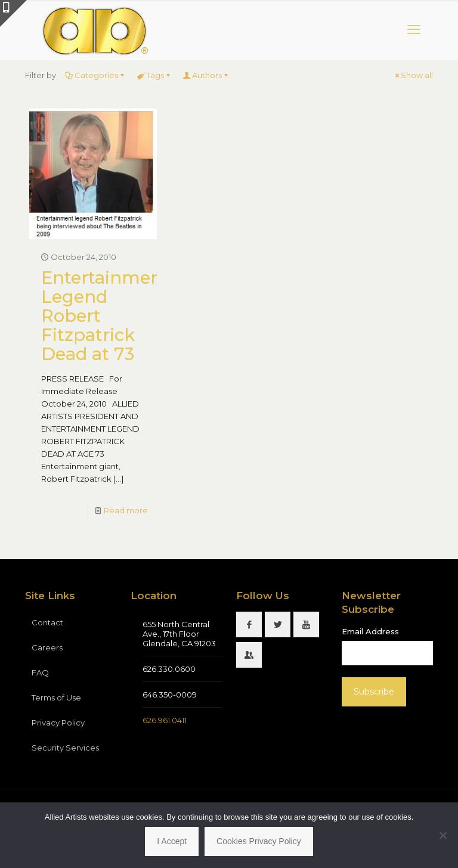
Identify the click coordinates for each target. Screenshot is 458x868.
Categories (95, 75)
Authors (206, 75)
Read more (126, 510)
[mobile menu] (414, 30)
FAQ (40, 672)
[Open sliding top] (13, 13)
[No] (443, 835)
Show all (413, 75)
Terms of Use (56, 697)
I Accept (172, 841)
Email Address (370, 631)
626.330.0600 (169, 669)
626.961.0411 (165, 720)
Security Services (65, 748)
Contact (47, 622)
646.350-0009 (170, 695)
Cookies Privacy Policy (259, 841)
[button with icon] (249, 624)
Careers (47, 647)
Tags (154, 75)
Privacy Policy (58, 723)
